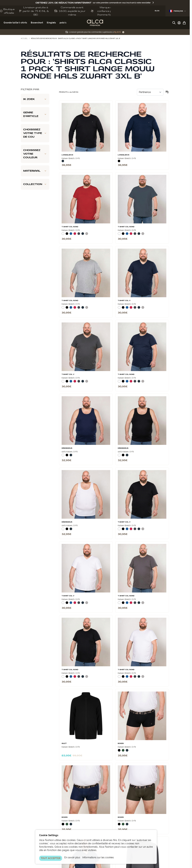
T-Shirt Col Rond (70, 227)
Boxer (121, 743)
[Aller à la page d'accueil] (95, 23)
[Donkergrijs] (79, 235)
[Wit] (63, 235)
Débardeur (67, 448)
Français (178, 11)
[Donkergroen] (123, 752)
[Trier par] (150, 92)
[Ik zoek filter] (35, 99)
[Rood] (75, 235)
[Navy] (63, 161)
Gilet (64, 743)
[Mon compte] (179, 23)
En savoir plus (72, 857)
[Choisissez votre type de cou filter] (35, 133)
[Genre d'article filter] (35, 114)
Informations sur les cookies (98, 857)
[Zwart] (119, 161)
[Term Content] (123, 32)
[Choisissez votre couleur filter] (35, 154)
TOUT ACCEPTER (51, 858)
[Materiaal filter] (35, 171)
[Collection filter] (35, 184)
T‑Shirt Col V (124, 301)
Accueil (24, 39)
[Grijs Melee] (87, 235)
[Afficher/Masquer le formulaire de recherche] (174, 23)
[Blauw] (71, 235)
